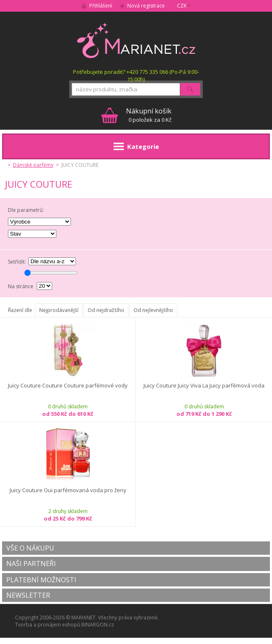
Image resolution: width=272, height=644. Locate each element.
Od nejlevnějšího (153, 310)
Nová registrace (146, 6)
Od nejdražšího (106, 310)
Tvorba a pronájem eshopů (48, 625)
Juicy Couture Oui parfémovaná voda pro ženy (68, 490)
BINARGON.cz (98, 625)
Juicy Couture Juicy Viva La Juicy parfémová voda (204, 386)
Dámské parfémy (33, 165)
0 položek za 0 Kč (149, 115)
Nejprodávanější (59, 310)
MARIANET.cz (136, 40)
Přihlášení (101, 6)
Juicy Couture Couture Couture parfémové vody (68, 386)
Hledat (190, 89)
